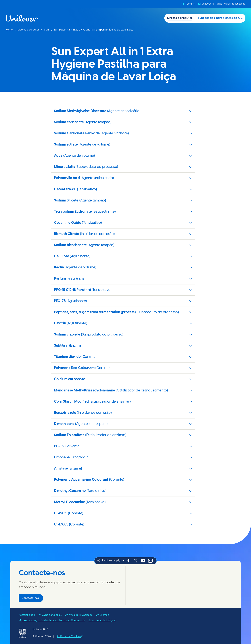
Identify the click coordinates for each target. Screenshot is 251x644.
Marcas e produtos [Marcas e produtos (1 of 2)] (180, 18)
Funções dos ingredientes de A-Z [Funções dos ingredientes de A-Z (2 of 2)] (220, 18)
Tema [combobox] (188, 4)
